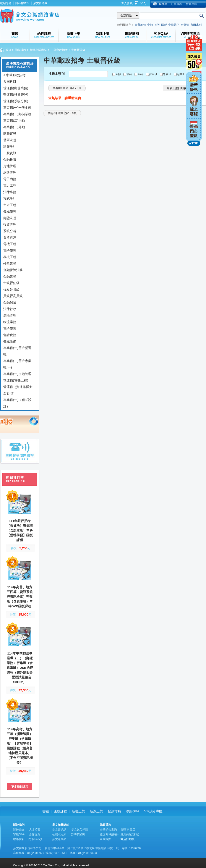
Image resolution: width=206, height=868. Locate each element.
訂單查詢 (177, 4)
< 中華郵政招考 (14, 75)
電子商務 (10, 179)
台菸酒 (185, 25)
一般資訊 (10, 153)
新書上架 (78, 811)
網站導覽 (6, 3)
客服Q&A (133, 811)
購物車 (163, 4)
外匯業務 (10, 263)
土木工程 (10, 205)
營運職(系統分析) (16, 101)
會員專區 (191, 4)
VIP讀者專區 (153, 811)
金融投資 (10, 159)
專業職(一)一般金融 (17, 107)
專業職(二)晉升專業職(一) (17, 364)
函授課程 (21, 50)
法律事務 (10, 192)
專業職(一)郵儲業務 (17, 114)
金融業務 (10, 276)
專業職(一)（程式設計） (17, 403)
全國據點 (105, 839)
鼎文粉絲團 (40, 3)
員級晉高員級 (13, 296)
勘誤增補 (114, 811)
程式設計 (10, 198)
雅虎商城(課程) (130, 834)
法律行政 (10, 309)
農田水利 (196, 25)
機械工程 (10, 257)
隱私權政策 (22, 3)
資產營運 (10, 237)
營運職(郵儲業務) (16, 88)
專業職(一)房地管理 (17, 374)
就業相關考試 (38, 50)
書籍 (46, 811)
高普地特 (140, 25)
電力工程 (10, 185)
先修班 (167, 74)
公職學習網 (78, 834)
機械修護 (10, 211)
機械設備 (10, 341)
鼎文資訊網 (59, 830)
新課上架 (96, 811)
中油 (150, 25)
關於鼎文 (19, 830)
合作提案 (35, 834)
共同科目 (10, 82)
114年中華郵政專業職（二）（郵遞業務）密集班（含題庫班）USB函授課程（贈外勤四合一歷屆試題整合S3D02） (20, 668)
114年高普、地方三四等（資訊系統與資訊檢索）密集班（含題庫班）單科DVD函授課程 (20, 597)
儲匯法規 (10, 140)
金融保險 (10, 302)
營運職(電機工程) (16, 380)
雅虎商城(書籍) (109, 834)
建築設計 (10, 146)
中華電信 (174, 25)
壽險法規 (10, 218)
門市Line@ (35, 839)
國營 (164, 25)
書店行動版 (127, 839)
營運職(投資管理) (16, 95)
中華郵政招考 (59, 50)
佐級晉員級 (11, 289)
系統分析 (10, 231)
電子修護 (10, 250)
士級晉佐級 (11, 283)
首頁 (8, 50)
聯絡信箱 (19, 839)
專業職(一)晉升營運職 (17, 351)
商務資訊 (10, 133)
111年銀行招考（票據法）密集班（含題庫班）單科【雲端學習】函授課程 (20, 530)
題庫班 (181, 74)
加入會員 (127, 3)
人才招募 (35, 830)
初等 (157, 25)
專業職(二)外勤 (14, 127)
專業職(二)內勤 (14, 120)
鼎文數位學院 (80, 830)
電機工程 (10, 244)
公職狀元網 (59, 834)
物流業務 (10, 322)
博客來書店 (128, 830)
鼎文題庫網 (59, 839)
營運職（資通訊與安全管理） (18, 390)
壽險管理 (10, 315)
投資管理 (10, 224)
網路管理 (10, 172)
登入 (143, 3)
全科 (140, 74)
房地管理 (10, 166)
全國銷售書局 (108, 830)
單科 (129, 74)
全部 (118, 74)
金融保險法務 (13, 270)
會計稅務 (10, 335)
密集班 (153, 74)
